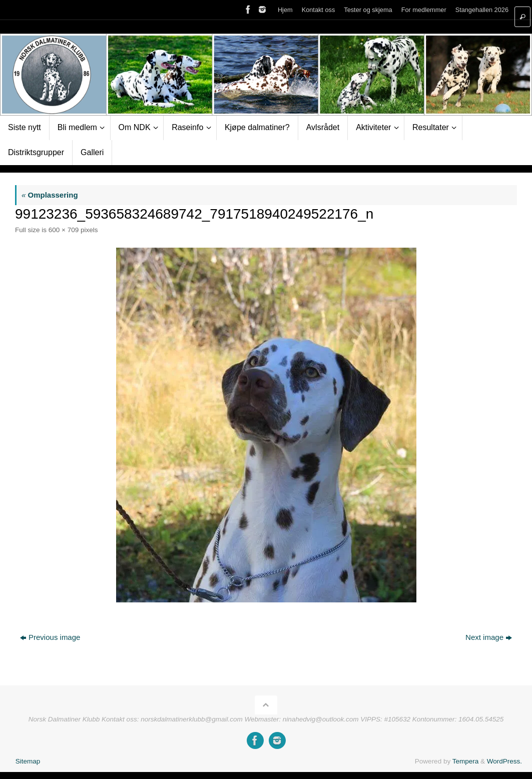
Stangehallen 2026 (482, 10)
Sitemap (28, 761)
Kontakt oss (319, 10)
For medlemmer (424, 10)
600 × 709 (64, 230)
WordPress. (504, 761)
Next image (489, 637)
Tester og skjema (368, 10)
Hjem (285, 10)
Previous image (50, 637)
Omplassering (50, 195)
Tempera (466, 761)
